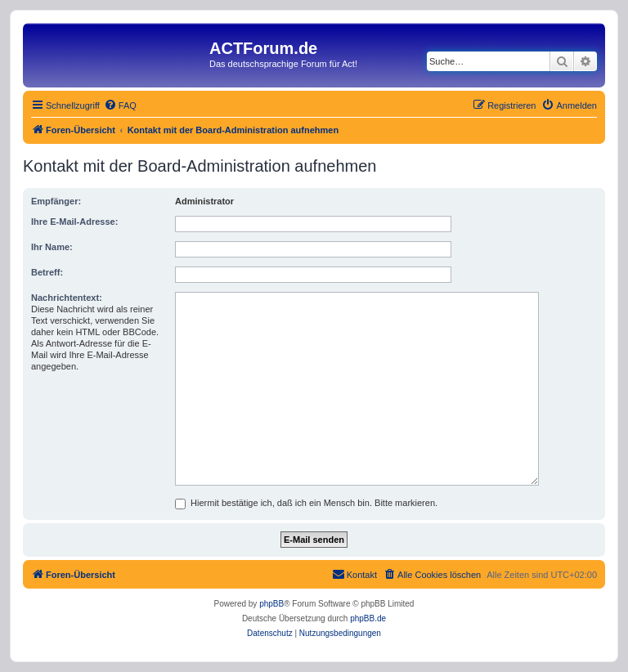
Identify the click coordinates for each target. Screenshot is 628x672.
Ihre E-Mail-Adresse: (74, 222)
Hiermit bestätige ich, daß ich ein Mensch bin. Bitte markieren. (306, 503)
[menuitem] (120, 105)
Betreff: (47, 272)
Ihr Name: (52, 247)
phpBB (271, 604)
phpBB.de (368, 618)
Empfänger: (56, 201)
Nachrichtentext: (67, 298)
